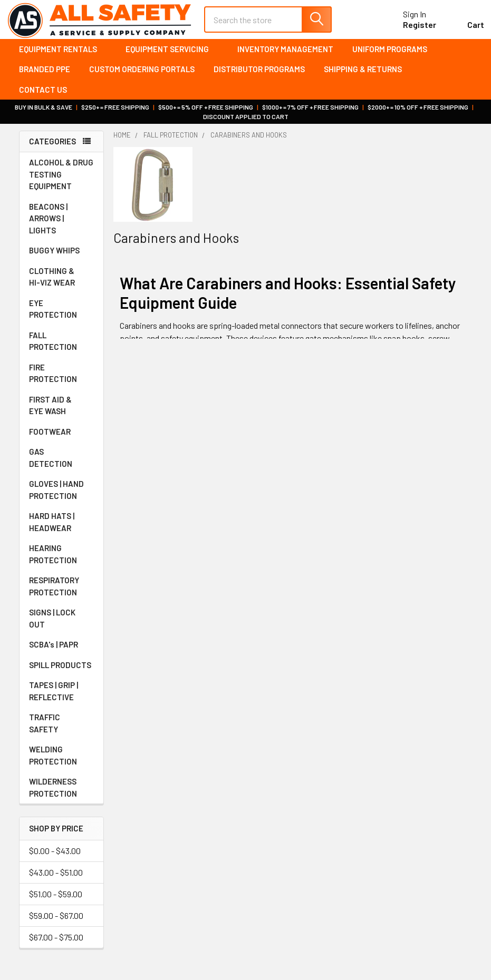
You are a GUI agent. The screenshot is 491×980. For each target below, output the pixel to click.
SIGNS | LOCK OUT (61, 625)
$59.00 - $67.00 (56, 922)
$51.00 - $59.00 (56, 900)
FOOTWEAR (61, 438)
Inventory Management (285, 55)
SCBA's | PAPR (61, 651)
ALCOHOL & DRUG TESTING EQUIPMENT (61, 180)
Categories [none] (52, 148)
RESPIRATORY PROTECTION (61, 592)
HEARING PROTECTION (61, 560)
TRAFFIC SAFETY (61, 729)
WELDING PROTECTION (61, 762)
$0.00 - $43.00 (55, 857)
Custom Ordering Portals (142, 76)
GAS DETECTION (61, 464)
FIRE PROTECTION (61, 380)
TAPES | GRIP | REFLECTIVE (61, 697)
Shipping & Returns (363, 76)
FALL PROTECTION (61, 347)
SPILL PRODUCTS (60, 671)
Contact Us (43, 96)
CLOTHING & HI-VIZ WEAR (61, 283)
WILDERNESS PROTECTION (61, 794)
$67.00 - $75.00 (56, 943)
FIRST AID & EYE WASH (61, 412)
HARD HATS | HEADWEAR (61, 528)
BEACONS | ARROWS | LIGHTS (61, 225)
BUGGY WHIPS (61, 257)
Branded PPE (45, 76)
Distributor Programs (259, 76)
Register (407, 29)
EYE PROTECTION (61, 315)
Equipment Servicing (172, 55)
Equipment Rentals (63, 55)
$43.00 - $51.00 (56, 879)
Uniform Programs (390, 55)
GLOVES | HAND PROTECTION (61, 496)
